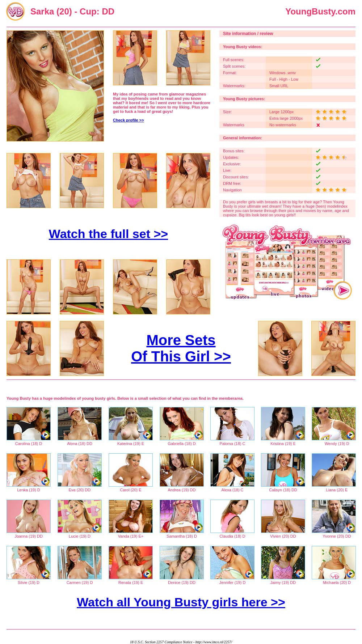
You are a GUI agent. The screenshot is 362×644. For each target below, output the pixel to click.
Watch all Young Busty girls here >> (181, 602)
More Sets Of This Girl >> (181, 348)
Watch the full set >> (108, 234)
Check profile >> (129, 120)
